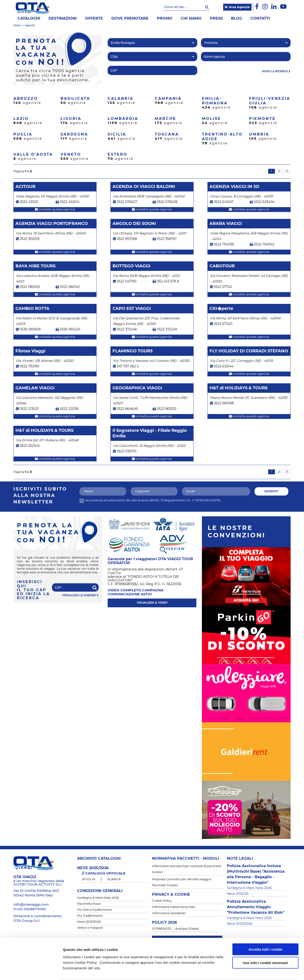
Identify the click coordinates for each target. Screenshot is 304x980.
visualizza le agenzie (81, 595)
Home (17, 25)
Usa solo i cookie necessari (265, 945)
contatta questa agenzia (55, 210)
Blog (237, 18)
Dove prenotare (130, 18)
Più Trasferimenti (90, 916)
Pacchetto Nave (89, 904)
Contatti (260, 18)
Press (216, 18)
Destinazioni (63, 18)
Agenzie (30, 25)
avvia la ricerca (276, 71)
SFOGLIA (88, 879)
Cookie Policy (162, 901)
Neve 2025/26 (238, 894)
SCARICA (114, 879)
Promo (165, 18)
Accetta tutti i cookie (266, 931)
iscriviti (271, 491)
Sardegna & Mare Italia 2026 (98, 898)
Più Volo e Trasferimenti (94, 910)
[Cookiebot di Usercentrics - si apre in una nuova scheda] (30, 971)
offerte (94, 18)
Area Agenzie (237, 7)
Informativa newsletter (169, 913)
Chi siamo (191, 18)
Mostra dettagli (245, 971)
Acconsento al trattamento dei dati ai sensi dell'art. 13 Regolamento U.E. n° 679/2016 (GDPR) (150, 501)
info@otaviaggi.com (31, 905)
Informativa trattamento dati (173, 907)
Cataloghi (29, 18)
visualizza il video (152, 603)
